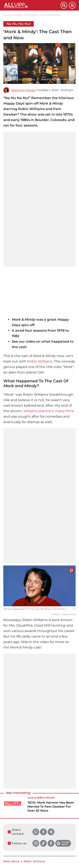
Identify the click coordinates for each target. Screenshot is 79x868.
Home (6, 15)
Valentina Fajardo (23, 90)
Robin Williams (40, 361)
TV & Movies (17, 15)
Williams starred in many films (49, 411)
